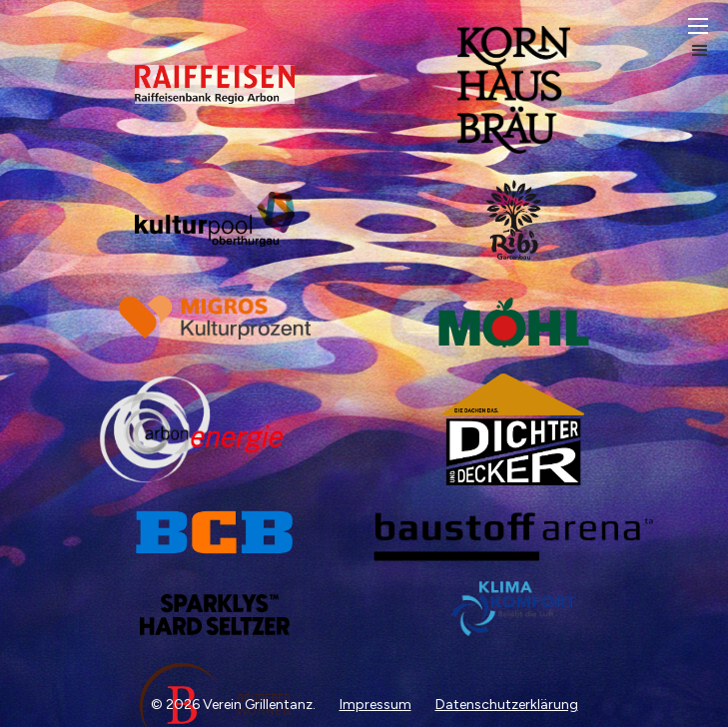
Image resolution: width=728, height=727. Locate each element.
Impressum (375, 705)
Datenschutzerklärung (507, 705)
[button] (708, 40)
